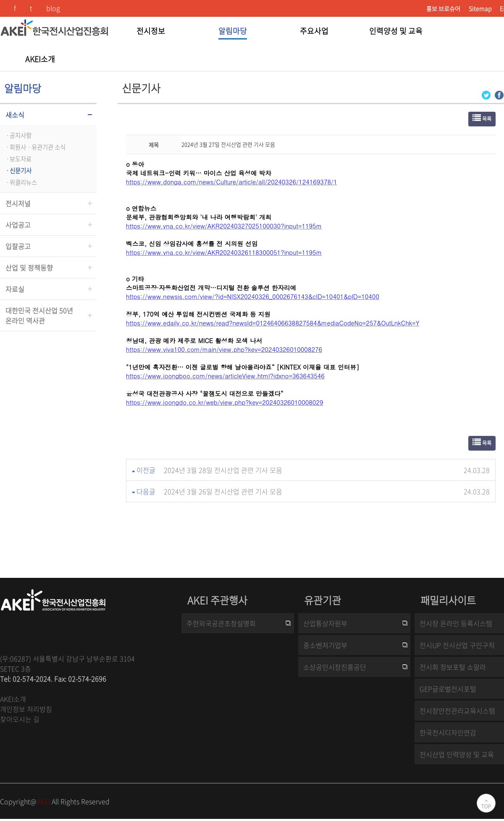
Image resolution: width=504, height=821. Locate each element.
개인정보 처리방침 (26, 709)
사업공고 (18, 225)
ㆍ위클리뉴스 (21, 182)
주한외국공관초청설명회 (221, 623)
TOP (486, 806)
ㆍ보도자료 (18, 159)
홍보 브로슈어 (443, 8)
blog (53, 8)
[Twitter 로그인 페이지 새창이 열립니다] (486, 94)
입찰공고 (18, 246)
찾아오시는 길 (20, 719)
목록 (482, 118)
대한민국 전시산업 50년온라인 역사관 (39, 315)
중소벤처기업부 (325, 645)
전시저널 (18, 203)
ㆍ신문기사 (18, 170)
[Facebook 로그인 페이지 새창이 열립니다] (499, 94)
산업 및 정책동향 (29, 268)
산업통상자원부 (325, 623)
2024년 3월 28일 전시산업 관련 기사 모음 (223, 470)
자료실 (15, 289)
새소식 (15, 115)
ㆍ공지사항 (18, 135)
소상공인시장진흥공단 (335, 667)
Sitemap (480, 8)
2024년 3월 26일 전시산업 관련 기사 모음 (223, 491)
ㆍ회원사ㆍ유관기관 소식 (35, 147)
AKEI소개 (13, 699)
